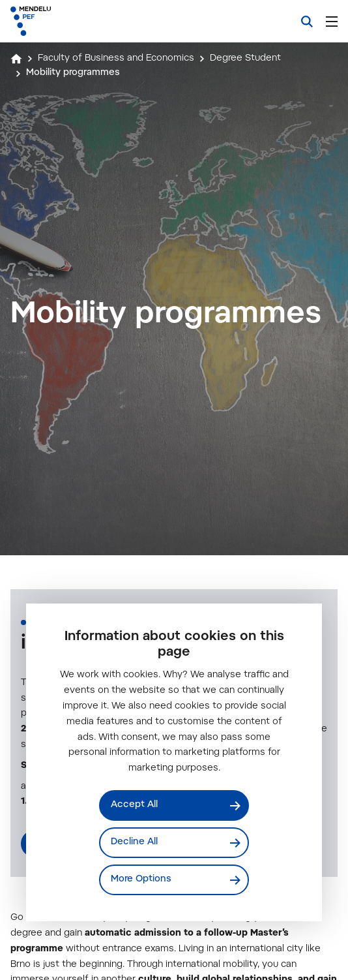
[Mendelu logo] (76, 21)
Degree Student (245, 59)
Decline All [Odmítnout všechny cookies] (134, 842)
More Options (141, 880)
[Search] (307, 22)
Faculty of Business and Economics (116, 59)
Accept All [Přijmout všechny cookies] (134, 805)
